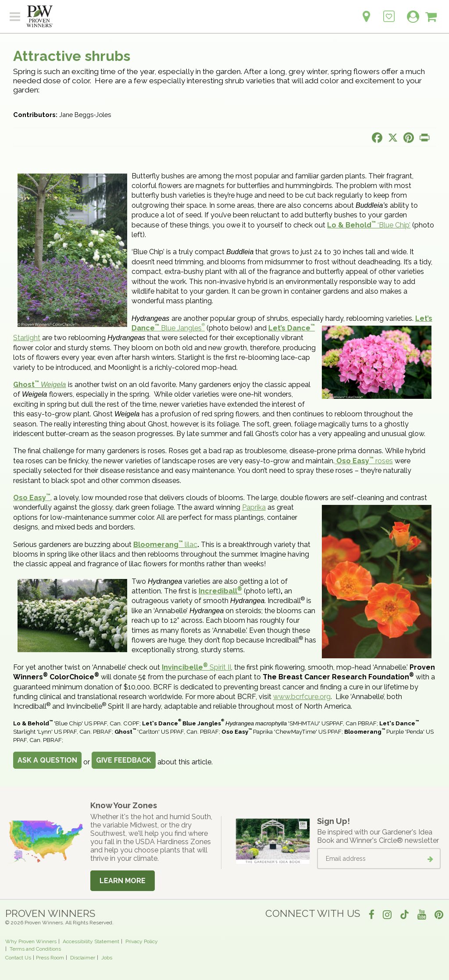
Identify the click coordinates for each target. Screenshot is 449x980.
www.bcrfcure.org (302, 697)
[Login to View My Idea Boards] (389, 12)
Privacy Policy (142, 941)
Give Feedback (124, 760)
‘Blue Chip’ (369, 225)
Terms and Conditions (35, 949)
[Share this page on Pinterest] (409, 138)
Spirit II (196, 667)
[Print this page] (424, 138)
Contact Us (18, 958)
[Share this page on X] (393, 138)
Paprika (254, 507)
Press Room (50, 958)
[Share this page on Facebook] (377, 138)
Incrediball (220, 591)
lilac (165, 545)
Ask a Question (47, 760)
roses (365, 461)
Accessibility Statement (91, 941)
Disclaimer (83, 958)
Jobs (107, 958)
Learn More (123, 881)
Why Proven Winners (31, 941)
